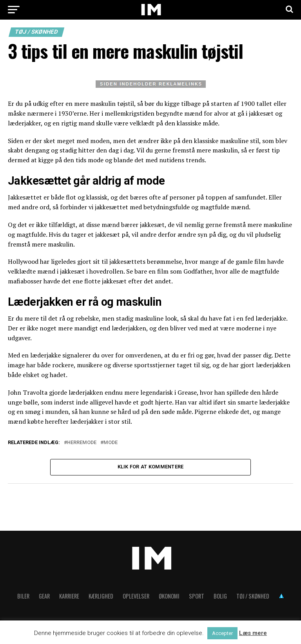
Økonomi (169, 597)
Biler (23, 597)
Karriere (69, 597)
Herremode (82, 443)
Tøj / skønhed (253, 597)
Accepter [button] (222, 633)
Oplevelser (136, 597)
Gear (44, 597)
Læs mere (253, 633)
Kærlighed (101, 597)
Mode (111, 443)
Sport (197, 597)
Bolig (220, 597)
